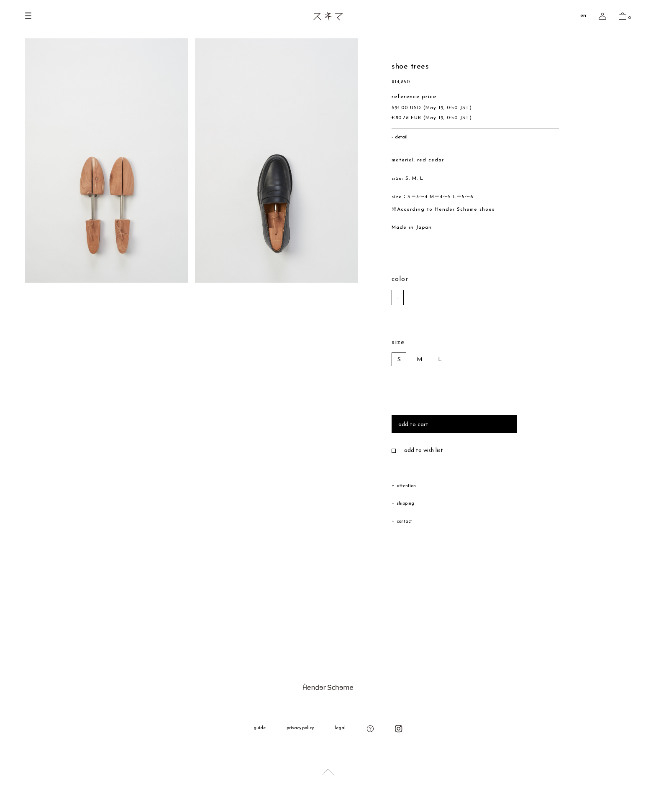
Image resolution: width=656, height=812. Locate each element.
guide (260, 728)
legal (340, 728)
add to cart (413, 425)
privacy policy (300, 728)
